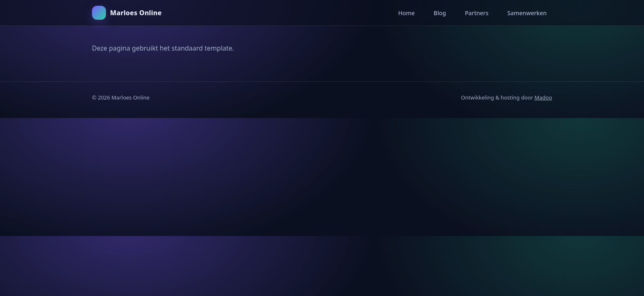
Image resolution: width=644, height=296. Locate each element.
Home (406, 13)
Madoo (543, 97)
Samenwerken (527, 13)
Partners (477, 13)
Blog (440, 13)
